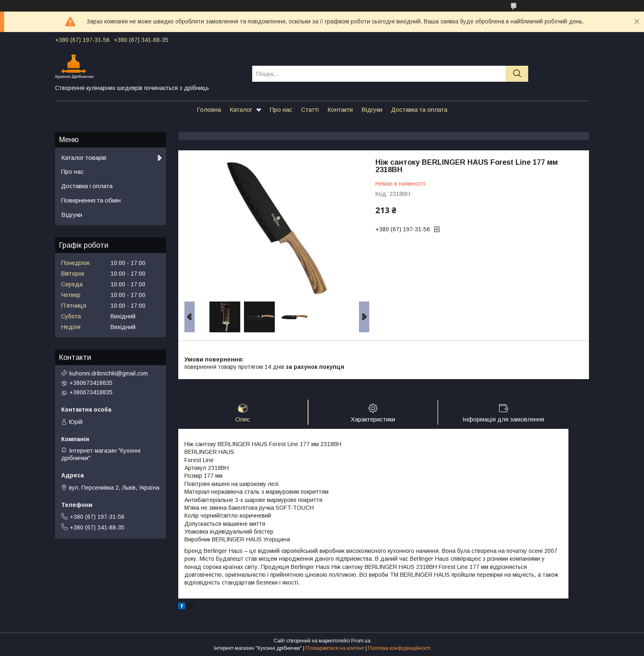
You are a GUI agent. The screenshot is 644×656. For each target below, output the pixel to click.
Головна (209, 109)
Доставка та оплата (419, 109)
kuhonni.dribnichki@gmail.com (109, 373)
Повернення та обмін (91, 200)
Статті (310, 109)
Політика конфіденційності (399, 648)
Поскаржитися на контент (335, 648)
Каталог (241, 109)
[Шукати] (517, 74)
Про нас (281, 109)
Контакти (340, 109)
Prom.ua (361, 641)
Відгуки (372, 109)
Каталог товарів (84, 158)
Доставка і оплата (87, 186)
